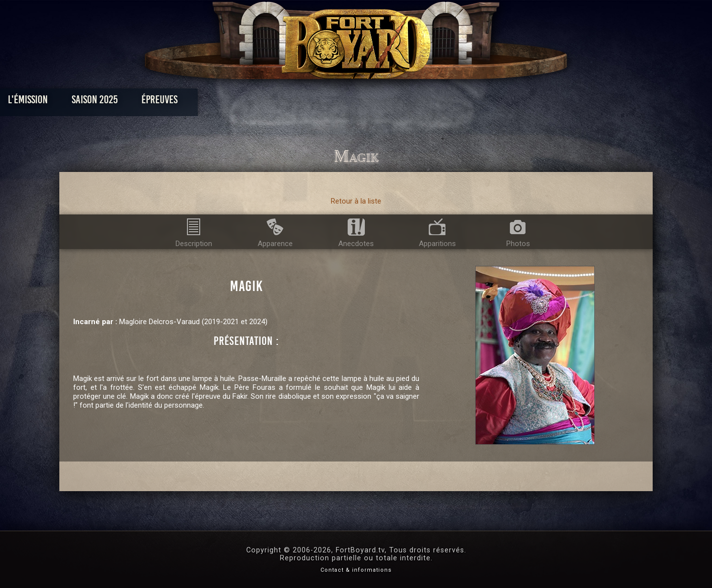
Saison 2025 (201, 102)
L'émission (135, 102)
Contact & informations (356, 570)
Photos (322, 102)
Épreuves (266, 102)
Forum (478, 102)
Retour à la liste (356, 201)
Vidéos (372, 102)
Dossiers (425, 102)
